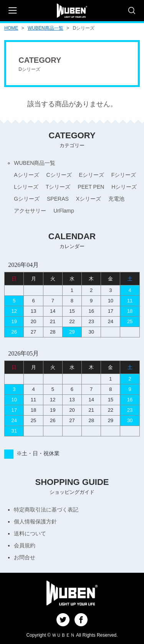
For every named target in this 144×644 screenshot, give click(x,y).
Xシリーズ (89, 199)
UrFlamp (64, 211)
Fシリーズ (124, 175)
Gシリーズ (27, 199)
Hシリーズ (124, 187)
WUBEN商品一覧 (46, 28)
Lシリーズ (26, 187)
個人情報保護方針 (35, 522)
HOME (11, 28)
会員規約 (25, 545)
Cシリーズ (59, 175)
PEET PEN (91, 187)
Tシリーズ (58, 187)
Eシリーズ (92, 175)
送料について (30, 533)
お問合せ (25, 557)
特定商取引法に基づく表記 (46, 510)
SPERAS (58, 199)
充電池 (116, 199)
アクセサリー (30, 211)
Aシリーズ (26, 175)
